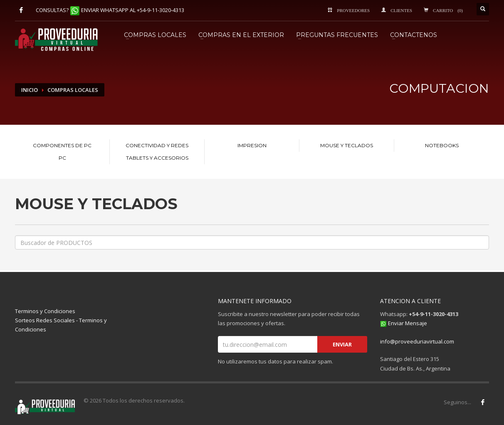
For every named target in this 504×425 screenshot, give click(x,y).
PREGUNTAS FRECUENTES (337, 35)
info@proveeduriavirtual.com (417, 341)
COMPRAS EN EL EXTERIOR (241, 35)
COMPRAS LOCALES (155, 35)
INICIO (30, 90)
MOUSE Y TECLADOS (347, 145)
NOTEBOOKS (442, 145)
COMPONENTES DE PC (62, 145)
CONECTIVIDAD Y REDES (157, 145)
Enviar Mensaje (408, 323)
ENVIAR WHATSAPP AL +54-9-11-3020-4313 (133, 10)
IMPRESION (252, 145)
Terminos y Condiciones (45, 311)
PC (62, 158)
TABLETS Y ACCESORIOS (157, 158)
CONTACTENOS (414, 35)
